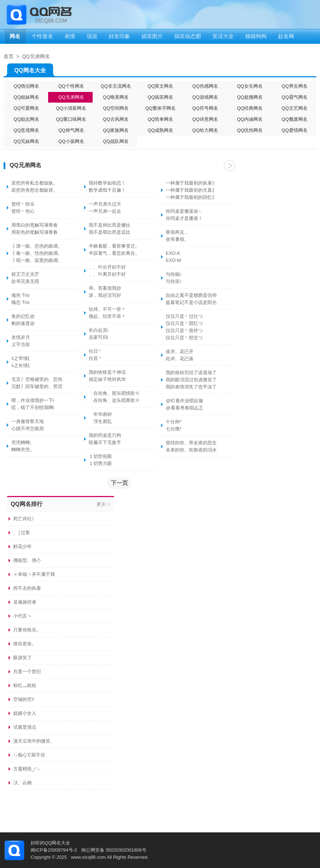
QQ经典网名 (250, 108)
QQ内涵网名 (250, 119)
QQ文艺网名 (294, 108)
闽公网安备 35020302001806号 (114, 850)
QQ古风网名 (116, 119)
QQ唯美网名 (116, 97)
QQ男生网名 (294, 86)
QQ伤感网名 (205, 86)
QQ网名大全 (30, 72)
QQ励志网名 (26, 119)
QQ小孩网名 (71, 141)
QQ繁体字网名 (161, 108)
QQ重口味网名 (71, 119)
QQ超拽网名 (250, 97)
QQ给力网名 (205, 130)
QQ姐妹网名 (26, 97)
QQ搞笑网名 (160, 97)
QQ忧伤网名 (250, 130)
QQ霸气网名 (294, 97)
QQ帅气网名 (71, 130)
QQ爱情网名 (294, 130)
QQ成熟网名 (160, 130)
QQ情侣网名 (26, 86)
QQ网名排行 (27, 504)
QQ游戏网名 (205, 97)
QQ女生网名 (250, 86)
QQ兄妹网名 (26, 141)
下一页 (229, 166)
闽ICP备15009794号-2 (54, 850)
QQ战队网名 (116, 141)
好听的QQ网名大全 (50, 843)
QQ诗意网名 (205, 119)
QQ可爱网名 (26, 108)
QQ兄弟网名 (36, 56)
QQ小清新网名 (71, 108)
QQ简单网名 (160, 119)
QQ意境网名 (26, 130)
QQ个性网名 (71, 86)
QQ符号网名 (205, 108)
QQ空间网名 (116, 108)
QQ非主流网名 (116, 86)
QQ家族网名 (116, 130)
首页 (9, 56)
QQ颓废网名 (294, 119)
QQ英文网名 (160, 86)
